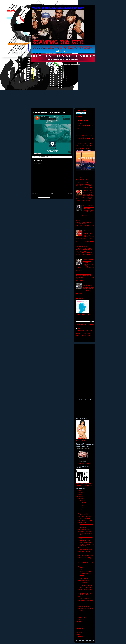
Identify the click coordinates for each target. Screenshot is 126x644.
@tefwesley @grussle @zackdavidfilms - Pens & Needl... (85, 582)
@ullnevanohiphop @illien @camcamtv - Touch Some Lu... (86, 559)
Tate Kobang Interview (84, 530)
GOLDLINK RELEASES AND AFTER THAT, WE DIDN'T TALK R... (85, 533)
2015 (79, 622)
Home (52, 194)
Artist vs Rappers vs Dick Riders (83, 274)
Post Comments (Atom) (44, 197)
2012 (79, 628)
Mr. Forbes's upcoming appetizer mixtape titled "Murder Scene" (88, 207)
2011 (79, 630)
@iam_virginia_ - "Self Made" (85, 520)
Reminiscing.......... (87, 284)
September (81, 503)
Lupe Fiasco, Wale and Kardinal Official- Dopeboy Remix (88, 261)
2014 (79, 624)
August (80, 505)
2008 (79, 637)
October (81, 501)
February (81, 617)
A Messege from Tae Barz (82, 246)
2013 (79, 626)
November (81, 499)
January (81, 619)
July (80, 507)
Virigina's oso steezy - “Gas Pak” (86, 511)
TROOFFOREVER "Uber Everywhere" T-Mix (50, 113)
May (80, 611)
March (80, 615)
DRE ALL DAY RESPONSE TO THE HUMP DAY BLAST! (88, 232)
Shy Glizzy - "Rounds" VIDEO (86, 608)
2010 (79, 632)
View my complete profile (83, 339)
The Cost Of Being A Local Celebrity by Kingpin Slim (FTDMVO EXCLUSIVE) (84, 179)
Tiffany (79, 329)
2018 (79, 491)
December (81, 497)
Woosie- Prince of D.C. (81, 215)
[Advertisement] (52, 180)
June (80, 509)
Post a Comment (38, 164)
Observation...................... (82, 221)
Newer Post (35, 194)
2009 (79, 634)
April (80, 613)
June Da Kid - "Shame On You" (86, 604)
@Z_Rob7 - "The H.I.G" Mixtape (86, 555)
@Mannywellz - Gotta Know (85, 606)
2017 (79, 493)
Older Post (69, 194)
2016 (79, 495)
